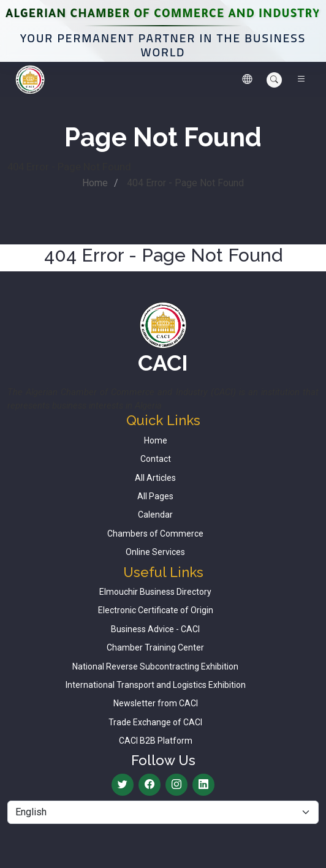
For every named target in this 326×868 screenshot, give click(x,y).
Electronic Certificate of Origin (156, 610)
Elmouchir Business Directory (155, 592)
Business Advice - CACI (155, 629)
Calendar (155, 515)
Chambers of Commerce (155, 534)
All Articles (155, 478)
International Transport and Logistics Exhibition (156, 685)
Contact (156, 459)
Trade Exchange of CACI (155, 722)
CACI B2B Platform (156, 741)
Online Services (155, 552)
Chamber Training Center (155, 647)
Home (95, 183)
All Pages (155, 496)
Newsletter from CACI (156, 703)
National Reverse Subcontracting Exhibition (155, 666)
